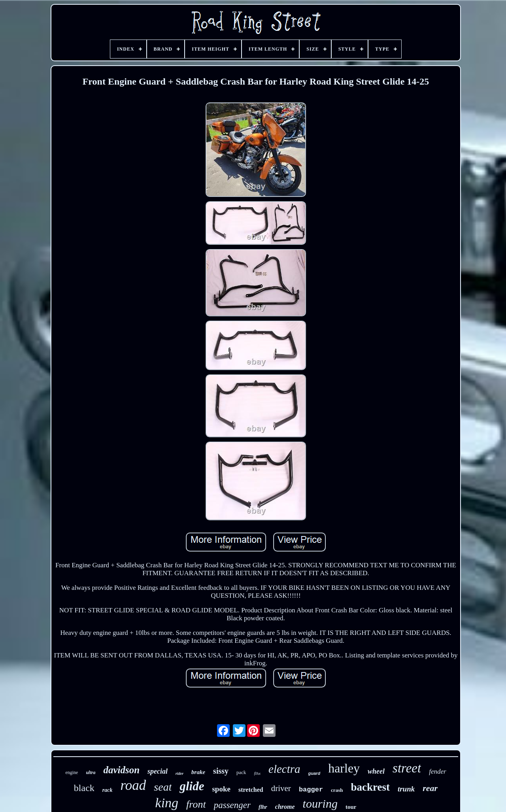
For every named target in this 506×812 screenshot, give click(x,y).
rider (179, 773)
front (196, 804)
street (407, 768)
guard (314, 773)
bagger (311, 790)
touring (320, 804)
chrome (285, 807)
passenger (232, 805)
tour (351, 807)
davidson (121, 770)
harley (344, 768)
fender (437, 771)
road (133, 785)
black (84, 788)
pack (241, 772)
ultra (91, 772)
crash (337, 790)
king (167, 803)
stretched (251, 790)
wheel (376, 771)
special (158, 771)
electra (284, 769)
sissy (221, 771)
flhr (263, 807)
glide (192, 786)
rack (108, 790)
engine (72, 772)
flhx (258, 773)
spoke (221, 789)
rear (430, 788)
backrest (370, 787)
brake (198, 772)
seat (163, 787)
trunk (406, 789)
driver (281, 788)
